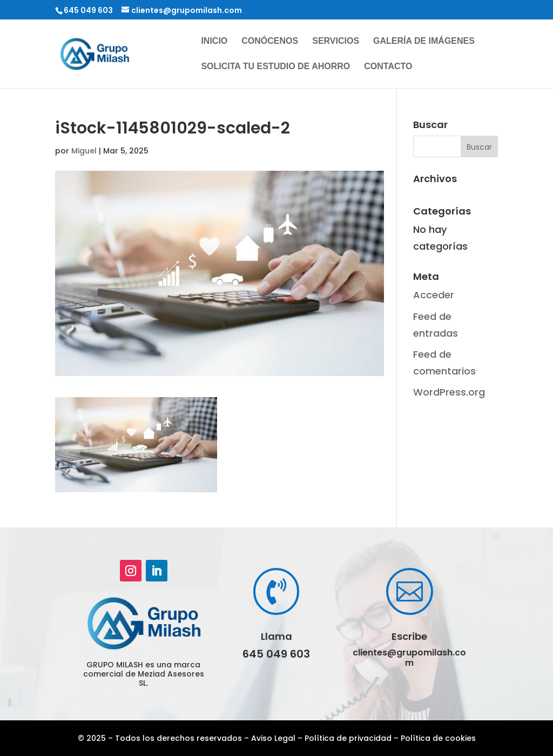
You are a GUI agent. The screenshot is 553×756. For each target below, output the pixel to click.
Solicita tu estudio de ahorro (275, 67)
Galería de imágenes (424, 41)
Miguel (84, 151)
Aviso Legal (273, 738)
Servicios (336, 41)
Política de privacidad (348, 738)
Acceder (434, 295)
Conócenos (270, 41)
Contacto (388, 67)
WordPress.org (449, 392)
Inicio (214, 41)
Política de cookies (438, 738)
